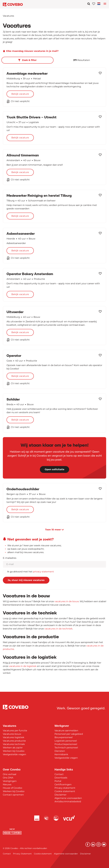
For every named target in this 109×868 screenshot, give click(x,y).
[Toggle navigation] (99, 4)
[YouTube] (104, 844)
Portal (58, 781)
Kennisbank (61, 754)
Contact (59, 774)
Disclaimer (60, 795)
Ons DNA (8, 778)
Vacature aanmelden (66, 731)
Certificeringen (63, 784)
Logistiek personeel (66, 741)
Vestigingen (10, 781)
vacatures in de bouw (67, 601)
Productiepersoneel (66, 744)
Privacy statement (65, 788)
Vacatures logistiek (14, 737)
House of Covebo (12, 788)
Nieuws (7, 784)
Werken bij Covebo (14, 751)
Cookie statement (65, 791)
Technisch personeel (66, 748)
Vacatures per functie (15, 731)
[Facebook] (88, 844)
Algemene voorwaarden (68, 798)
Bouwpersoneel (64, 737)
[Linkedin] (93, 844)
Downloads (61, 778)
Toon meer (54, 530)
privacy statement (44, 572)
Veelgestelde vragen (14, 754)
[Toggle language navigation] (105, 4)
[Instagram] (98, 844)
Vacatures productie (14, 741)
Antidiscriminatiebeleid (68, 802)
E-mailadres (10, 558)
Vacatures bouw (12, 734)
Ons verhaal (10, 774)
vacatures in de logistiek (23, 666)
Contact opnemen (13, 795)
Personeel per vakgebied (69, 734)
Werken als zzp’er (13, 748)
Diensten (60, 751)
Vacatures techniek (14, 744)
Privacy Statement (22, 854)
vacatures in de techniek (58, 629)
